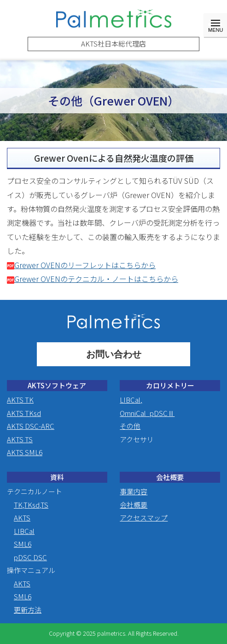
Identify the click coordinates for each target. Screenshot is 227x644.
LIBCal (24, 531)
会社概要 (134, 505)
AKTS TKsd (24, 413)
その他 (130, 426)
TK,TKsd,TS (31, 505)
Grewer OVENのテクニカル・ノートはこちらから (93, 279)
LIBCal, (131, 400)
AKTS (22, 518)
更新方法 (28, 610)
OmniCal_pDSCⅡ (147, 413)
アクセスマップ (144, 518)
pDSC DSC (30, 557)
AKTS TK (20, 400)
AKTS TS (20, 439)
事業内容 (134, 491)
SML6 (23, 544)
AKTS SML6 (25, 452)
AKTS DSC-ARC (31, 426)
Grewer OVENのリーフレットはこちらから (81, 265)
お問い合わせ (114, 354)
